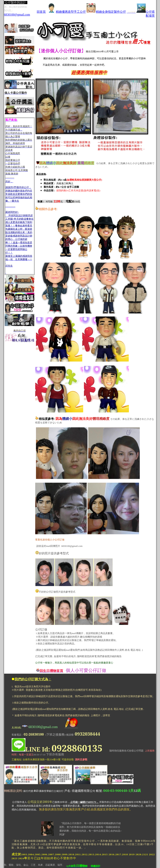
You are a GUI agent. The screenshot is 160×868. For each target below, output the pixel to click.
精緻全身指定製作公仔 (106, 12)
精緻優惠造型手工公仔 (66, 12)
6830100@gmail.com (17, 15)
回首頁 (41, 12)
